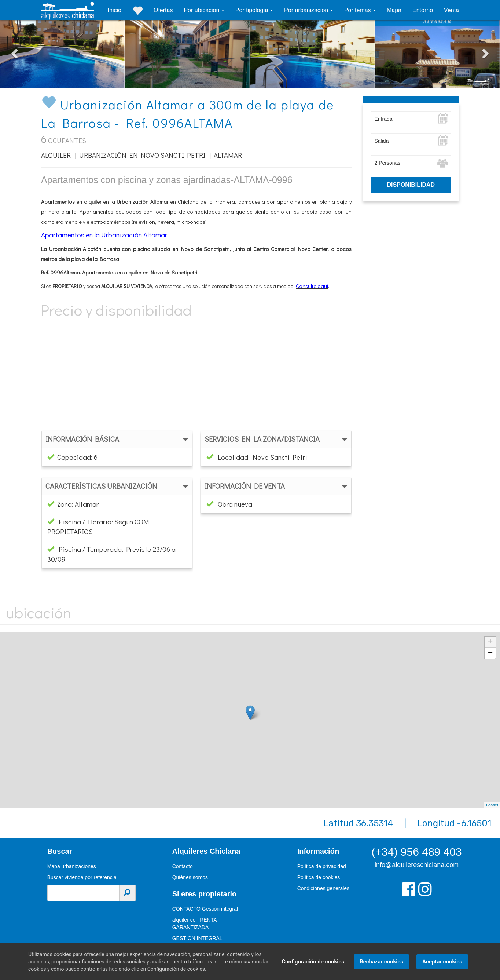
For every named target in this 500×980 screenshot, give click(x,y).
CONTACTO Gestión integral (205, 909)
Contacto (183, 866)
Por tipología (253, 10)
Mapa (394, 10)
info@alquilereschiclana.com (417, 865)
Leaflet (492, 805)
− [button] (490, 653)
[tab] (117, 439)
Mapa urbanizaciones (72, 866)
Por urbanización (307, 10)
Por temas (358, 10)
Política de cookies (319, 877)
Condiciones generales (323, 888)
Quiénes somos (190, 877)
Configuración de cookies (312, 962)
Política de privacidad (322, 866)
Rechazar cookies (380, 962)
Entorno (423, 10)
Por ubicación (202, 10)
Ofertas (163, 10)
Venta (451, 10)
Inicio (115, 10)
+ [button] (490, 642)
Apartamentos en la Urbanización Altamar (104, 235)
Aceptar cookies (441, 962)
